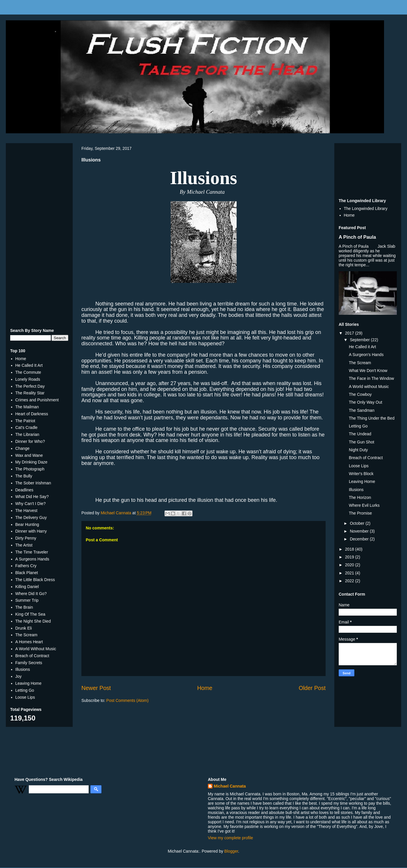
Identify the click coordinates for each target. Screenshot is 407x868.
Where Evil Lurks (364, 505)
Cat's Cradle (27, 427)
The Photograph (30, 469)
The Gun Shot (362, 442)
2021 (350, 573)
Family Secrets (29, 663)
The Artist (24, 545)
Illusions (23, 669)
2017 (350, 333)
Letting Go (25, 690)
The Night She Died (33, 621)
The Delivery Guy (31, 517)
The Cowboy (360, 394)
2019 (350, 557)
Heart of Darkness (32, 414)
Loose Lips (25, 697)
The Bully (24, 476)
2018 (350, 549)
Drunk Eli (24, 628)
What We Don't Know (368, 371)
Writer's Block (361, 474)
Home (205, 688)
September (360, 340)
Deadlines (24, 490)
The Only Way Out (366, 402)
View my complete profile (230, 838)
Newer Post (96, 688)
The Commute (28, 372)
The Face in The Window (371, 378)
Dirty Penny (26, 538)
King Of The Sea (30, 614)
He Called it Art (362, 347)
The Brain (24, 607)
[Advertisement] (39, 235)
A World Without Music (36, 649)
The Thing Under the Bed (372, 418)
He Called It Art (29, 365)
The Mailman (27, 407)
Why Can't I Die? (31, 504)
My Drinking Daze (31, 462)
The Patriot (25, 421)
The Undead (360, 434)
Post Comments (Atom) (127, 700)
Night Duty (358, 450)
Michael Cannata (230, 786)
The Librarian (27, 434)
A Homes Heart (29, 642)
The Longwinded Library (366, 209)
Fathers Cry (26, 566)
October (358, 523)
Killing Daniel (27, 587)
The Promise (360, 513)
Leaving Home (28, 683)
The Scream (26, 635)
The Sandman (362, 410)
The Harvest (26, 511)
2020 (350, 565)
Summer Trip (27, 600)
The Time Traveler (32, 552)
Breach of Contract (32, 656)
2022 (350, 581)
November (360, 531)
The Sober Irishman (33, 483)
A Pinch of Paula (357, 237)
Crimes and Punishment (37, 400)
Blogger (231, 851)
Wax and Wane (29, 455)
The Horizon (360, 497)
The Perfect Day (30, 386)
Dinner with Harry (31, 531)
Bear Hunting (27, 524)
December (360, 539)
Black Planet (27, 573)
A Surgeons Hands (32, 559)
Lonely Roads (28, 379)
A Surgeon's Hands (366, 355)
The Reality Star (30, 393)
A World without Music (369, 387)
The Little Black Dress (35, 580)
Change (23, 448)
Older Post (312, 688)
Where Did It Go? (31, 594)
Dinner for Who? (30, 441)
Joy (19, 676)
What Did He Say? (32, 497)
